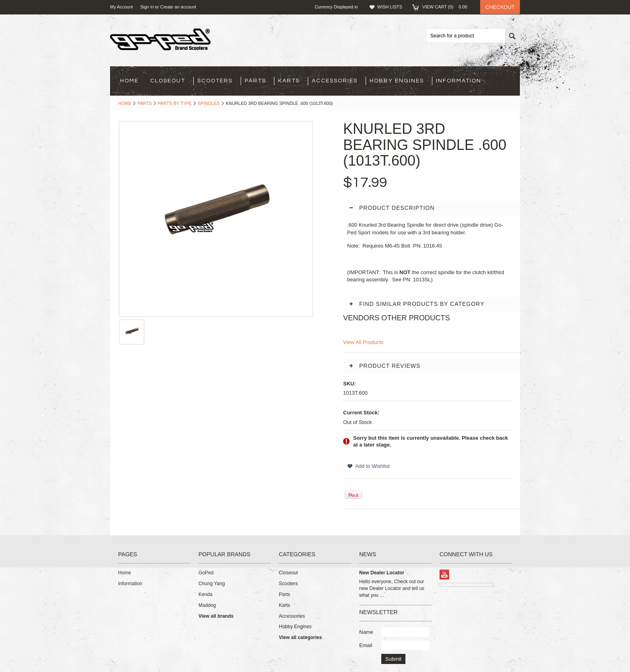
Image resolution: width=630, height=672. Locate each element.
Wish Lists (390, 7)
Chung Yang (212, 584)
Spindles (209, 103)
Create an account (178, 7)
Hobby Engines (397, 81)
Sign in (147, 7)
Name (366, 632)
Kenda (206, 594)
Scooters (215, 81)
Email (366, 645)
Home (125, 103)
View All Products (363, 342)
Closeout (168, 81)
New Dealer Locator (382, 573)
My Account (122, 7)
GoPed (206, 573)
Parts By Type (175, 103)
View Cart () (447, 7)
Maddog (207, 605)
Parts (255, 81)
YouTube (445, 575)
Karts (289, 81)
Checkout (500, 7)
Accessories (335, 81)
